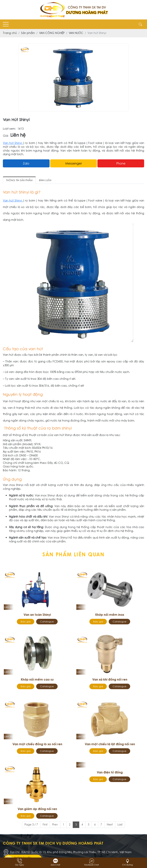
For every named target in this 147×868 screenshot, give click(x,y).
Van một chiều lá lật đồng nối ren (110, 744)
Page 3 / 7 (31, 825)
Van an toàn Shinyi (37, 615)
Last (120, 825)
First (45, 825)
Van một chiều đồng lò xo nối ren (37, 744)
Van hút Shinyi (13, 143)
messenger (74, 163)
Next (110, 825)
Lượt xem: (9, 129)
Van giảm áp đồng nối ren (37, 809)
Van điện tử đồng (110, 772)
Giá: (6, 136)
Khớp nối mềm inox (110, 615)
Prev (55, 825)
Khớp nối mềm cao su (37, 679)
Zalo (26, 163)
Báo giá (26, 622)
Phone (121, 163)
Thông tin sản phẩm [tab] (19, 180)
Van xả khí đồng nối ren (110, 679)
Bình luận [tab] (45, 180)
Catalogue (47, 622)
